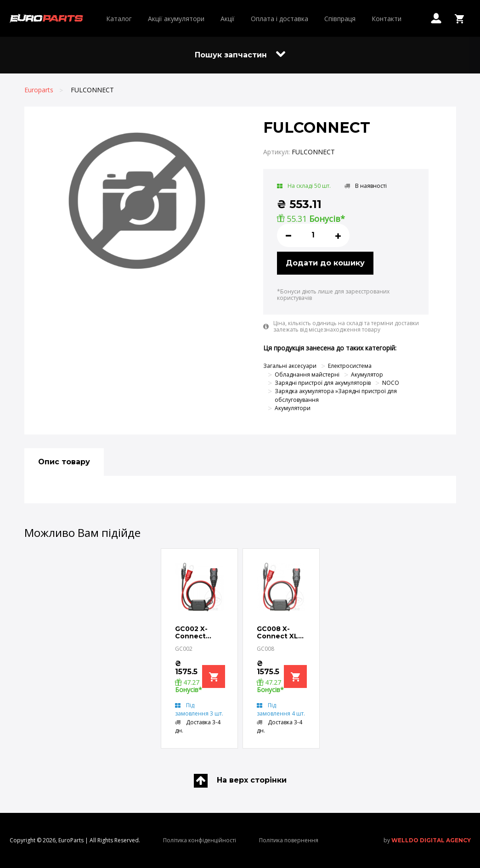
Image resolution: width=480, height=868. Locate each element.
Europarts (39, 90)
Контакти (387, 19)
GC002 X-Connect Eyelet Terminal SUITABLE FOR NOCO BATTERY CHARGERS (194, 632)
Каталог (119, 19)
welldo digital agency (431, 840)
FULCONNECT (92, 90)
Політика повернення (289, 840)
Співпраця (340, 19)
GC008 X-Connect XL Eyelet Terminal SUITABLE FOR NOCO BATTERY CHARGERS (277, 632)
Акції (228, 19)
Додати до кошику (325, 263)
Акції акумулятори (176, 19)
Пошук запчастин (240, 55)
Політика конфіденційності (200, 840)
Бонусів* (327, 219)
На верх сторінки (240, 781)
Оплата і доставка (280, 19)
